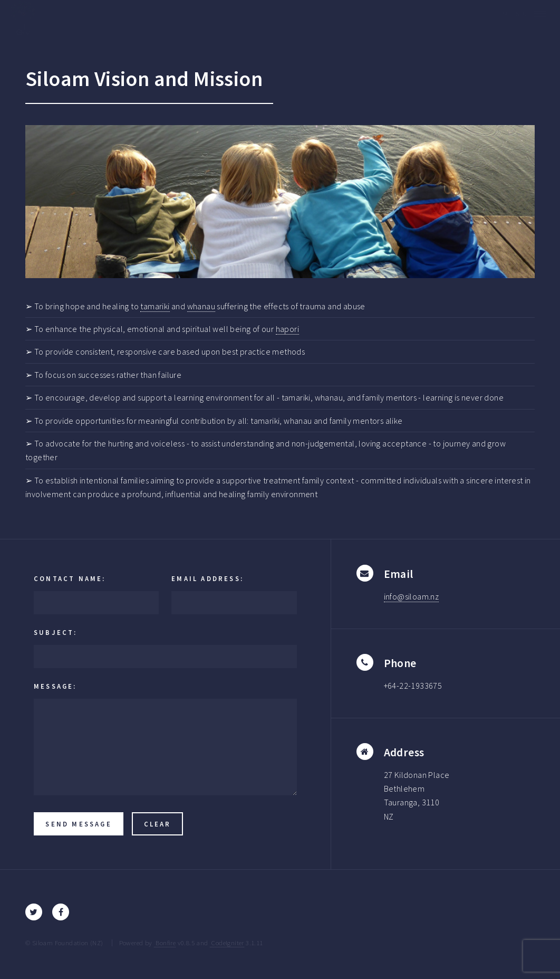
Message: (55, 686)
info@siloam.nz (412, 596)
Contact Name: (70, 578)
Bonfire (165, 943)
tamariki (155, 306)
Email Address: (207, 578)
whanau (201, 306)
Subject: (56, 632)
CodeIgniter (227, 943)
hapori (287, 329)
